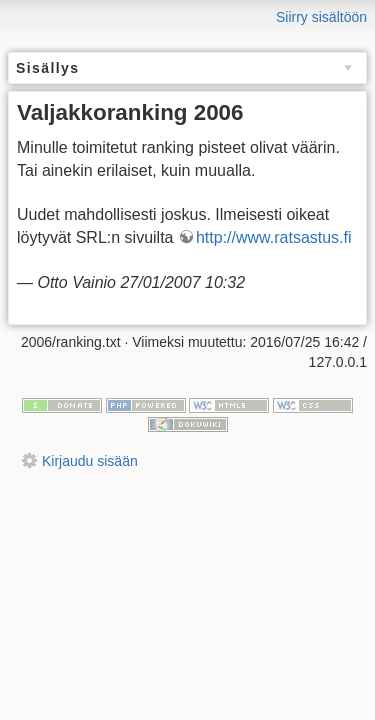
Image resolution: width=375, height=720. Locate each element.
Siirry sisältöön (321, 17)
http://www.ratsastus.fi (274, 237)
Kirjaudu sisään (90, 461)
